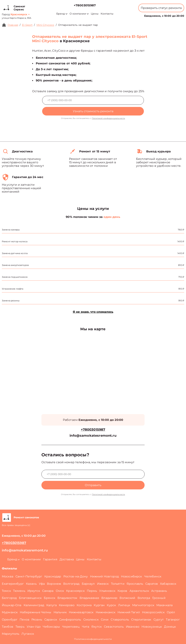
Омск (60, 591)
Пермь (92, 591)
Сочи (105, 620)
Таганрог (173, 620)
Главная (13, 25)
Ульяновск (107, 591)
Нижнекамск (106, 612)
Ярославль (135, 584)
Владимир (109, 598)
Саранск (51, 620)
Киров (122, 591)
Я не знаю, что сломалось (93, 312)
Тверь (20, 627)
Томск (6, 591)
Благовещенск (30, 598)
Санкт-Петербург (29, 576)
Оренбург (10, 620)
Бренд (62, 14)
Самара (48, 591)
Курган (99, 605)
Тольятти (118, 584)
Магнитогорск (143, 605)
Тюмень (19, 591)
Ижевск (103, 584)
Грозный (159, 598)
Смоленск (91, 620)
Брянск (49, 598)
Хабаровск (168, 584)
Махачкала (164, 605)
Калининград (34, 605)
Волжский (127, 598)
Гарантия (50, 559)
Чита (86, 627)
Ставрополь (120, 620)
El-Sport (27, 25)
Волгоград (71, 584)
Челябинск (153, 576)
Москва (8, 576)
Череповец (71, 627)
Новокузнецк (152, 627)
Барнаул (88, 584)
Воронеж (54, 584)
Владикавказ (89, 598)
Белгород (9, 598)
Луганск (28, 634)
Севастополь (114, 627)
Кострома (84, 605)
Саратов (152, 584)
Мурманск (10, 612)
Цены (95, 14)
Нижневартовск (81, 612)
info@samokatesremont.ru (93, 436)
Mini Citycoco (45, 25)
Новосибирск (132, 576)
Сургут (159, 620)
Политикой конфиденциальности (108, 118)
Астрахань (159, 591)
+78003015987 (85, 5)
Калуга (51, 605)
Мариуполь (11, 634)
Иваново (133, 627)
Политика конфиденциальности (93, 639)
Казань (31, 584)
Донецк (170, 627)
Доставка (67, 559)
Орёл (171, 612)
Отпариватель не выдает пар (78, 25)
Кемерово (67, 605)
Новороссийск (153, 612)
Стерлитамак (141, 620)
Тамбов (8, 627)
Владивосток (67, 598)
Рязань (37, 620)
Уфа (42, 584)
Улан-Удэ (34, 627)
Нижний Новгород (104, 576)
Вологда (144, 598)
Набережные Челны (36, 612)
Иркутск (34, 591)
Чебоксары (51, 627)
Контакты (107, 14)
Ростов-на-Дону (76, 576)
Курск (111, 605)
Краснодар (53, 576)
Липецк (124, 605)
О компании (79, 14)
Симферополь (70, 620)
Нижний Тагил (129, 612)
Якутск (97, 627)
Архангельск (139, 591)
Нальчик (60, 612)
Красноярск (75, 591)
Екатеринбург (13, 584)
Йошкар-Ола (12, 605)
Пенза (24, 620)
